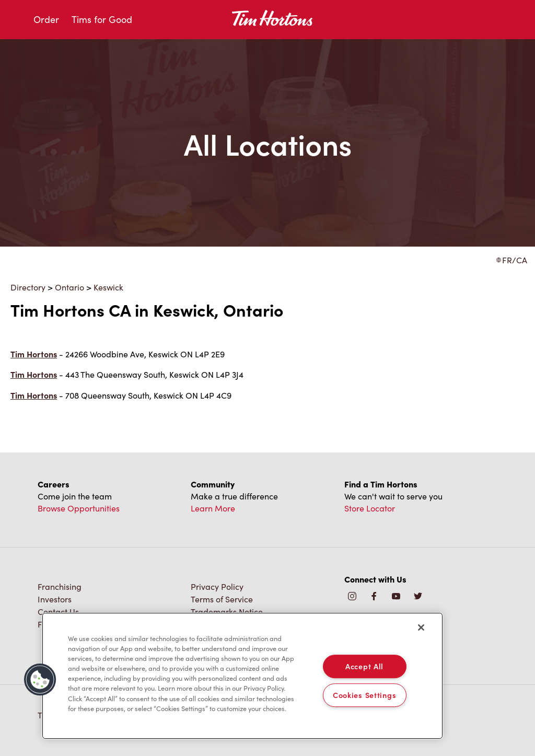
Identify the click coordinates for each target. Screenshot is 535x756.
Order (46, 19)
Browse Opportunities (79, 508)
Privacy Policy (217, 586)
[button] (40, 680)
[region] (242, 676)
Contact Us (58, 612)
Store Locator (370, 508)
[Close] (421, 627)
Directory (28, 287)
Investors (55, 599)
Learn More (213, 508)
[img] (418, 597)
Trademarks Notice (227, 612)
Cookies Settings (365, 695)
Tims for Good (102, 19)
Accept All (364, 666)
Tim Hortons (34, 354)
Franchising (60, 586)
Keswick (108, 287)
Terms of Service (222, 599)
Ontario (69, 287)
